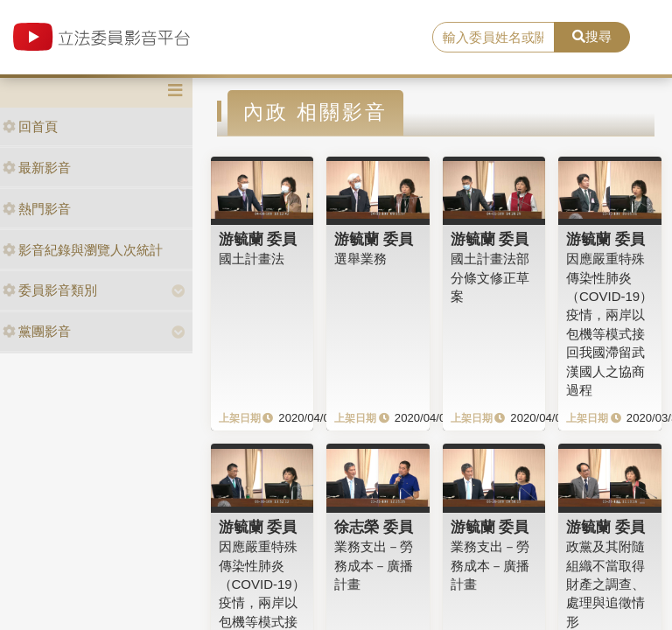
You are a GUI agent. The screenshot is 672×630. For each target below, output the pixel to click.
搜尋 (592, 36)
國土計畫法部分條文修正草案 (490, 277)
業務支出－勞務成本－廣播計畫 (374, 565)
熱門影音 (37, 209)
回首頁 (30, 126)
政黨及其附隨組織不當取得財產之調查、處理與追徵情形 (605, 584)
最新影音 (37, 168)
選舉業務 (360, 259)
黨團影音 (37, 331)
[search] (493, 38)
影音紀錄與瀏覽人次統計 (83, 250)
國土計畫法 (252, 259)
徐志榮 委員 (374, 527)
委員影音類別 (50, 290)
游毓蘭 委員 (258, 239)
